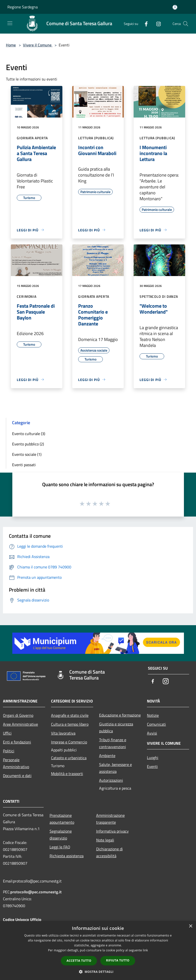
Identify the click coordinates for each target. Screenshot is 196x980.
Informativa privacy (112, 831)
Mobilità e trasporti (67, 774)
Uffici (7, 733)
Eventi (152, 766)
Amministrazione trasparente (110, 819)
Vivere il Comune (38, 45)
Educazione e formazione (120, 715)
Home (11, 45)
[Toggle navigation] (10, 23)
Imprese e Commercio (69, 742)
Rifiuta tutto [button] (118, 960)
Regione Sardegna (23, 7)
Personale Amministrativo (16, 763)
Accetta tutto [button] (79, 961)
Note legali (105, 840)
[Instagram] (157, 24)
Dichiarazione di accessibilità (109, 852)
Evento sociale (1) (27, 454)
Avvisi (152, 733)
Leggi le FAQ (60, 847)
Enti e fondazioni (17, 742)
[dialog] (98, 950)
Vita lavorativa (63, 733)
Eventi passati (24, 465)
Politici (9, 751)
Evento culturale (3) (29, 434)
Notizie (153, 715)
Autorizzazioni (111, 780)
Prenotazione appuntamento (62, 819)
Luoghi (153, 758)
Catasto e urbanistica (69, 758)
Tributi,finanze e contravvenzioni (113, 743)
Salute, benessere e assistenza (116, 768)
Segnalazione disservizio (61, 835)
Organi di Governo (18, 715)
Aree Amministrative (20, 724)
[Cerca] (186, 24)
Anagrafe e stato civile (70, 715)
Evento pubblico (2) (28, 444)
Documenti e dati (17, 776)
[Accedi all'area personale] (175, 7)
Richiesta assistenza (67, 856)
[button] (98, 972)
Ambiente (107, 756)
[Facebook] (144, 24)
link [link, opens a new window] (145, 950)
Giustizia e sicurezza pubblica (116, 727)
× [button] (190, 926)
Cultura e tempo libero (70, 724)
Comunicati (156, 724)
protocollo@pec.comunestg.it (36, 892)
